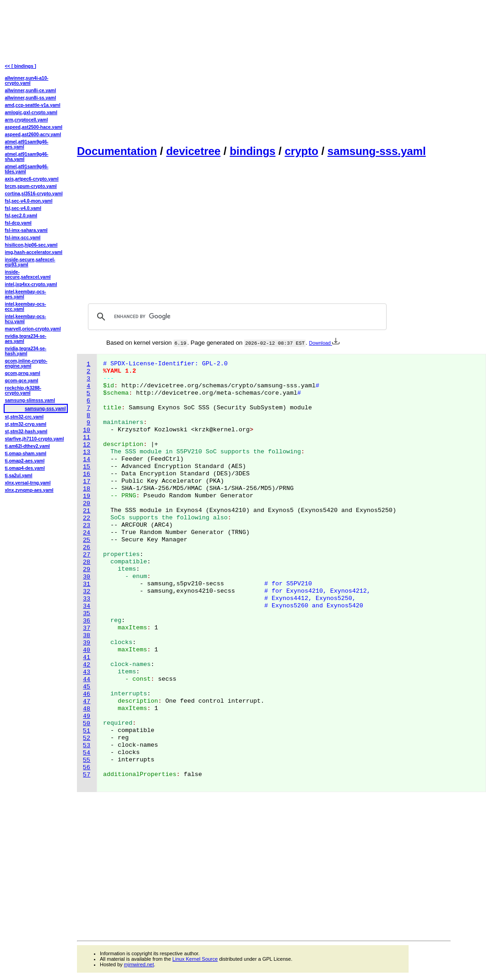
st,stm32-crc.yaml (25, 417)
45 (87, 687)
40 (87, 650)
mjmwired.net (139, 964)
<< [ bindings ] (21, 66)
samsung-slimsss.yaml (30, 400)
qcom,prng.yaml (23, 373)
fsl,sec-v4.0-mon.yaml (29, 201)
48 (87, 709)
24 (87, 533)
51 (87, 731)
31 (87, 584)
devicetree (194, 151)
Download (324, 343)
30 (87, 577)
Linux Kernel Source (195, 959)
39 (87, 643)
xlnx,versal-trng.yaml (28, 483)
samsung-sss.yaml (377, 151)
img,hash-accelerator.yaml (34, 252)
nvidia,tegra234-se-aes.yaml (26, 339)
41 (87, 658)
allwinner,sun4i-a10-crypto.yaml (27, 81)
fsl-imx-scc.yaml (23, 238)
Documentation (117, 151)
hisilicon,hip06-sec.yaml (31, 245)
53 (87, 746)
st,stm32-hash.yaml (26, 432)
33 (87, 599)
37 (87, 628)
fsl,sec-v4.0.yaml (23, 208)
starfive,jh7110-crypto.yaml (35, 439)
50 (87, 724)
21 (87, 511)
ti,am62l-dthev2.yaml (27, 446)
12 (87, 445)
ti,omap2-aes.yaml (25, 461)
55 (87, 760)
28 (87, 562)
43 (87, 672)
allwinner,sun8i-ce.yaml (31, 91)
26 (87, 548)
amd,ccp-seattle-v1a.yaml (33, 105)
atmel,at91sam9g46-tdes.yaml (27, 169)
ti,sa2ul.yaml (19, 476)
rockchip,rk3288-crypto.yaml (23, 391)
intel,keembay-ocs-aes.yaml (26, 294)
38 (87, 636)
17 (87, 482)
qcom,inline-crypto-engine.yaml (26, 363)
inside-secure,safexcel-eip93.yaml (30, 262)
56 (87, 768)
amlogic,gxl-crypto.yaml (31, 113)
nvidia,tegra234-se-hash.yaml (26, 351)
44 (87, 680)
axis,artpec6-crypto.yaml (32, 179)
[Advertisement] (264, 72)
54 (87, 753)
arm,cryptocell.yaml (27, 120)
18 (87, 489)
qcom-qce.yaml (22, 381)
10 (87, 430)
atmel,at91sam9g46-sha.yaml (27, 157)
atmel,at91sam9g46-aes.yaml (27, 144)
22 (87, 518)
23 (87, 526)
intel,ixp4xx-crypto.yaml (31, 284)
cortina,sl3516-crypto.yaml (34, 194)
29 (87, 570)
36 (87, 621)
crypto (301, 151)
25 (87, 540)
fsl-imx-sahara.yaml (26, 230)
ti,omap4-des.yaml (25, 468)
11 (87, 438)
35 (87, 614)
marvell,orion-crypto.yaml (33, 329)
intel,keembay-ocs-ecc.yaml (26, 307)
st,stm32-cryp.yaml (26, 424)
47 (87, 702)
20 (87, 504)
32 (87, 592)
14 (87, 460)
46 (87, 694)
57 (87, 775)
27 (87, 555)
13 (87, 452)
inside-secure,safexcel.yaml (28, 275)
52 (87, 738)
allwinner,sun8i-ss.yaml (31, 98)
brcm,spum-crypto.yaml (31, 186)
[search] (236, 317)
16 (87, 474)
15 (87, 467)
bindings (252, 151)
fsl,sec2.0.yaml (21, 216)
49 (87, 716)
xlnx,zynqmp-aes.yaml (29, 490)
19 (87, 496)
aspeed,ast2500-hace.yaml (34, 127)
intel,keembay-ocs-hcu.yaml (26, 319)
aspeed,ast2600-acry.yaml (33, 135)
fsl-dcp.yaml (18, 223)
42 (87, 665)
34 (87, 606)
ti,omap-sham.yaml (26, 454)
